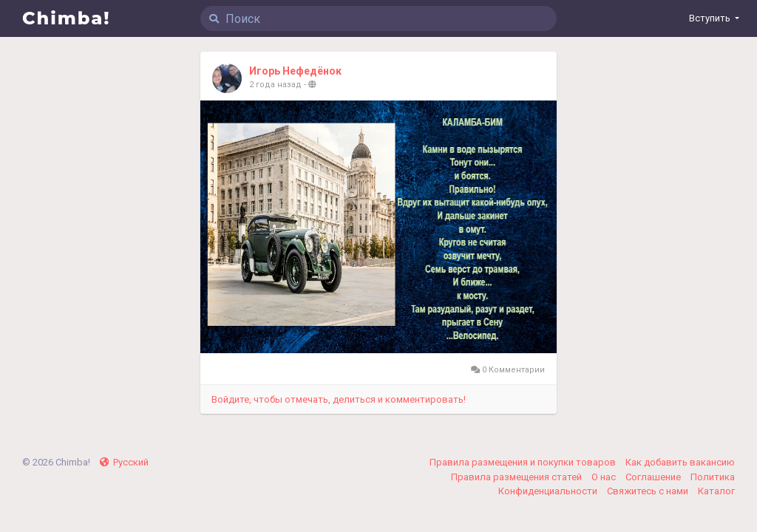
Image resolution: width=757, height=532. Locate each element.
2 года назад (275, 85)
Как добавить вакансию (680, 462)
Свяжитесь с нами (649, 491)
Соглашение (654, 477)
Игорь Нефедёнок (295, 71)
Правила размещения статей (517, 477)
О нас (605, 477)
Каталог (716, 491)
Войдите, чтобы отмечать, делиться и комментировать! (339, 399)
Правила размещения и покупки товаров (524, 462)
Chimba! (67, 18)
